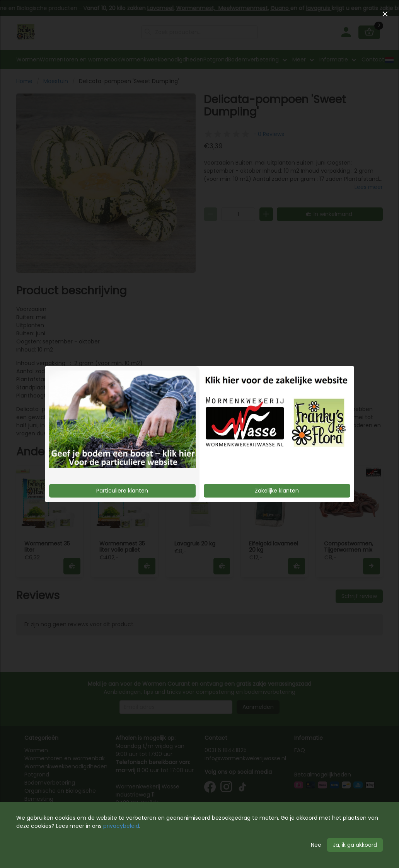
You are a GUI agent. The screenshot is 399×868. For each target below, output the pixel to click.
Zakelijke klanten (277, 491)
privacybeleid (121, 826)
